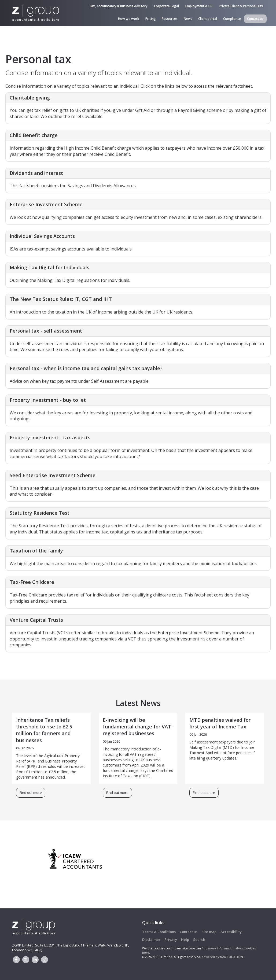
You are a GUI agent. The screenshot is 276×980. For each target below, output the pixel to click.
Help (185, 940)
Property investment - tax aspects (50, 437)
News (188, 19)
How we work (129, 19)
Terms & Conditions (159, 932)
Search (199, 940)
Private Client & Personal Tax (241, 6)
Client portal (208, 19)
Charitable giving (30, 98)
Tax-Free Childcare (32, 582)
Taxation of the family (36, 551)
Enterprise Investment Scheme (46, 204)
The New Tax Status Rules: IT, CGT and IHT (61, 299)
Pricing (151, 19)
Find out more (31, 793)
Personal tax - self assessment (46, 331)
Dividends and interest (36, 173)
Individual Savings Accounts (42, 236)
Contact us (255, 19)
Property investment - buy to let (48, 400)
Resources (170, 19)
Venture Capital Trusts (36, 620)
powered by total (222, 957)
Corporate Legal (166, 6)
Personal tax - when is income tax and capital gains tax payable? (86, 368)
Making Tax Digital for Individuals (49, 267)
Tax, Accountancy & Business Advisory (118, 6)
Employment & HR (199, 6)
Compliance (232, 19)
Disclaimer (151, 940)
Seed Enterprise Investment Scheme (53, 475)
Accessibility (231, 932)
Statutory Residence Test (40, 513)
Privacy (171, 940)
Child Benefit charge (34, 135)
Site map (209, 932)
